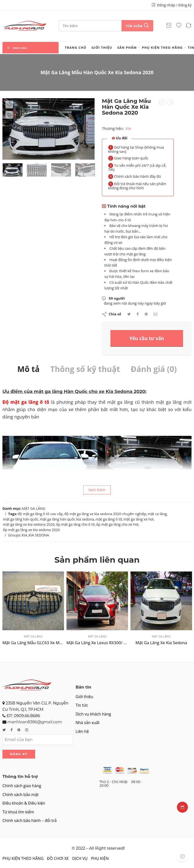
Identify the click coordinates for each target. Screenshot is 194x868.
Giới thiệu (102, 48)
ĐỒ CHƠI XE (58, 858)
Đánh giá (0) (154, 369)
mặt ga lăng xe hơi (138, 519)
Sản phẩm (127, 48)
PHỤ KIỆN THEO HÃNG (162, 48)
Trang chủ (76, 48)
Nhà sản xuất (87, 723)
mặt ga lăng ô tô (109, 519)
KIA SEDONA (39, 535)
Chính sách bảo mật (21, 795)
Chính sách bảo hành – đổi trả (30, 820)
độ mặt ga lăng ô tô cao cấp (40, 514)
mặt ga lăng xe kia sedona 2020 (29, 524)
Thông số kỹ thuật (85, 369)
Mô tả (28, 369)
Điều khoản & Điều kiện (24, 803)
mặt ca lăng (157, 514)
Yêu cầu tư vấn (147, 338)
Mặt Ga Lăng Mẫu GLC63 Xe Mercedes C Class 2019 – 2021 (33, 643)
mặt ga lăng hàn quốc (21, 519)
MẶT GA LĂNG (34, 508)
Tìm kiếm (134, 26)
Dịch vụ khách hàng (93, 714)
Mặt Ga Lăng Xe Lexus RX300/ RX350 (97, 643)
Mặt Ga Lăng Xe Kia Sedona (161, 643)
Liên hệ (82, 731)
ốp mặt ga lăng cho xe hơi (117, 524)
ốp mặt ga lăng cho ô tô (75, 524)
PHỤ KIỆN (100, 858)
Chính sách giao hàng (22, 786)
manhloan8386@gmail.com (35, 722)
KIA (128, 128)
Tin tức (82, 705)
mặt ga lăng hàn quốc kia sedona (67, 519)
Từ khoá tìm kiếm (18, 812)
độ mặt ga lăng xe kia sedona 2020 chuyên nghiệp (105, 514)
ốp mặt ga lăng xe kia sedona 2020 (31, 530)
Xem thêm (97, 490)
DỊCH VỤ (80, 858)
